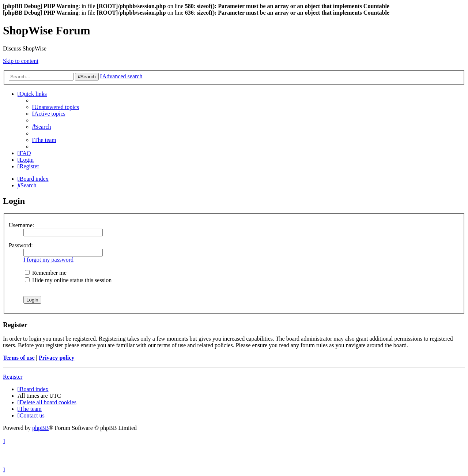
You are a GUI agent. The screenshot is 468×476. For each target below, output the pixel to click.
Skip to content (21, 61)
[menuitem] (56, 107)
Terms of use (19, 358)
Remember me (46, 273)
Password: (21, 245)
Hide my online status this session (68, 280)
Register (13, 377)
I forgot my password (48, 260)
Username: (21, 225)
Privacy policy (56, 358)
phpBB (40, 428)
